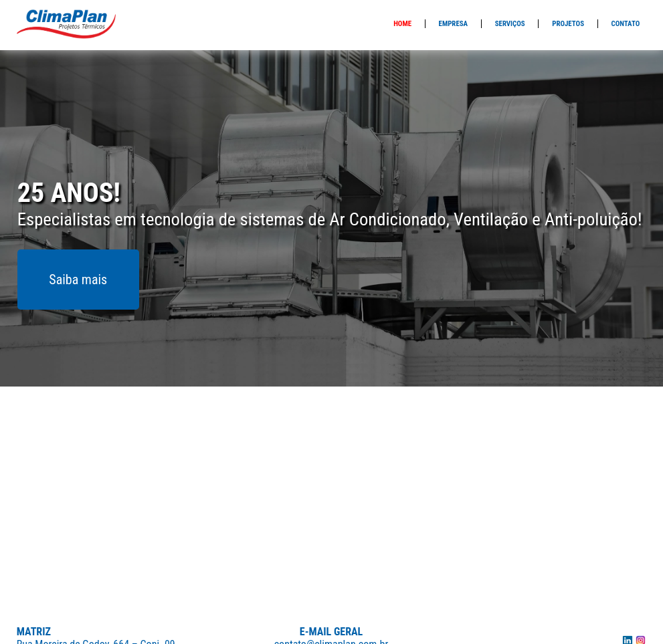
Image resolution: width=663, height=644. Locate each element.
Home (402, 24)
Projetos (568, 24)
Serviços (510, 24)
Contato (626, 24)
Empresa (454, 24)
